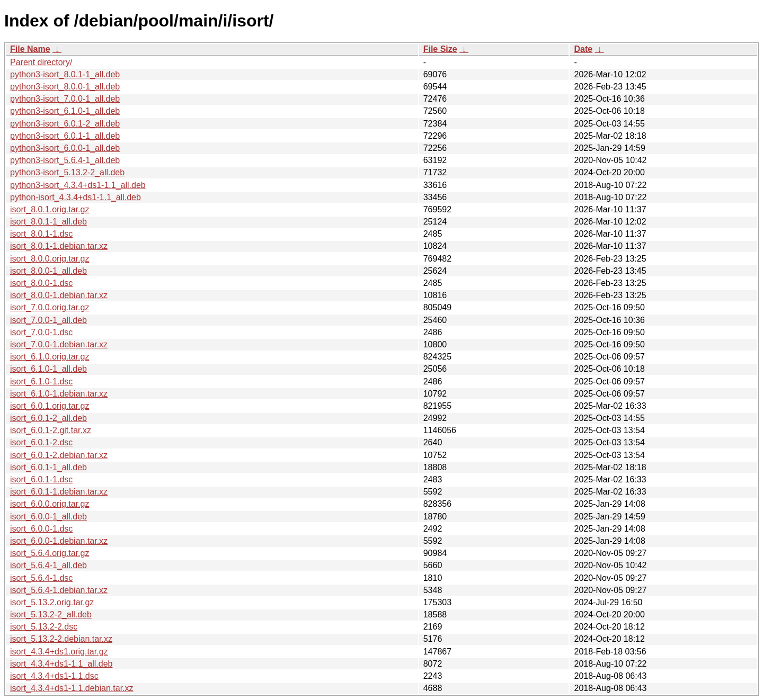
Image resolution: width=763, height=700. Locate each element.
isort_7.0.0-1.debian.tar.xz (59, 344)
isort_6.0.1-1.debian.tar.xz (59, 492)
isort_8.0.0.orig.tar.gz (50, 259)
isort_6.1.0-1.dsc (41, 382)
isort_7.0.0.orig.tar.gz (50, 307)
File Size (440, 49)
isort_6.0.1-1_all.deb (48, 467)
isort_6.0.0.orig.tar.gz (50, 504)
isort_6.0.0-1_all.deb (48, 517)
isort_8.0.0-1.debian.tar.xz (59, 295)
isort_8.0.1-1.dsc (41, 234)
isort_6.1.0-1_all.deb (48, 369)
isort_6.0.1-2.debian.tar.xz (59, 455)
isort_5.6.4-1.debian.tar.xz (59, 590)
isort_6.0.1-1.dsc (41, 479)
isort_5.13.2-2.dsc (44, 627)
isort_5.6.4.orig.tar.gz (50, 553)
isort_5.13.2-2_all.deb (51, 614)
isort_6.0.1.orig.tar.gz (50, 406)
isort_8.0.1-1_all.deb (48, 222)
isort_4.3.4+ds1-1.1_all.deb (61, 664)
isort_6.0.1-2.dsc (41, 442)
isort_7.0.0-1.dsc (41, 332)
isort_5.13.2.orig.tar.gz (52, 602)
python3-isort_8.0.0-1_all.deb (65, 87)
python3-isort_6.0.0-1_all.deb (65, 148)
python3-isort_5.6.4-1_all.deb (65, 160)
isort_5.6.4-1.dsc (41, 578)
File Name (30, 49)
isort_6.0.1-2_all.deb (48, 418)
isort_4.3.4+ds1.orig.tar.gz (59, 652)
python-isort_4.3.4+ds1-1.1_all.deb (76, 197)
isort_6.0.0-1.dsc (41, 529)
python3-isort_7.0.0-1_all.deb (65, 99)
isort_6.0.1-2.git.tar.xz (51, 430)
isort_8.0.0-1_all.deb (48, 271)
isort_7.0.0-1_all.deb (48, 320)
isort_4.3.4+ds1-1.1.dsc (54, 676)
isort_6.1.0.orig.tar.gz (50, 357)
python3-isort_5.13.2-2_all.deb (67, 172)
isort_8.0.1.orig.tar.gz (50, 209)
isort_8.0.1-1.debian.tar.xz (59, 246)
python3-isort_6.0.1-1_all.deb (65, 136)
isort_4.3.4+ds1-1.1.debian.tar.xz (72, 688)
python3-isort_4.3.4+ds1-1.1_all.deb (78, 185)
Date (583, 49)
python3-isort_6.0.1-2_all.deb (65, 124)
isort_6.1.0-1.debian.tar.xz (59, 394)
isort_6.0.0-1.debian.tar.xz (59, 541)
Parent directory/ (41, 62)
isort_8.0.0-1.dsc (41, 283)
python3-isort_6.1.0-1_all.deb (65, 111)
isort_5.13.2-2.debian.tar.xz (61, 639)
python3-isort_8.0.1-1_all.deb (65, 74)
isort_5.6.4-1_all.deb (48, 565)
